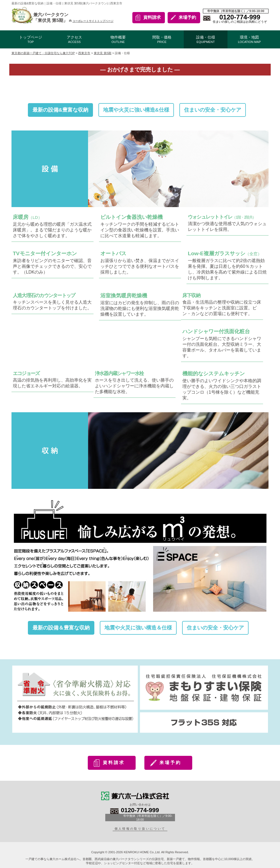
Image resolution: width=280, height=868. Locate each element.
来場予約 (187, 17)
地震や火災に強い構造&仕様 (136, 110)
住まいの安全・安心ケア (213, 110)
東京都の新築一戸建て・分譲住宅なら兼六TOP (43, 53)
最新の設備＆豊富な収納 (61, 628)
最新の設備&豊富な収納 (60, 110)
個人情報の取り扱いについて (140, 829)
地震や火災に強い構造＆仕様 (138, 628)
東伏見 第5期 (103, 53)
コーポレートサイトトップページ (91, 21)
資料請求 (152, 17)
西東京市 (84, 53)
